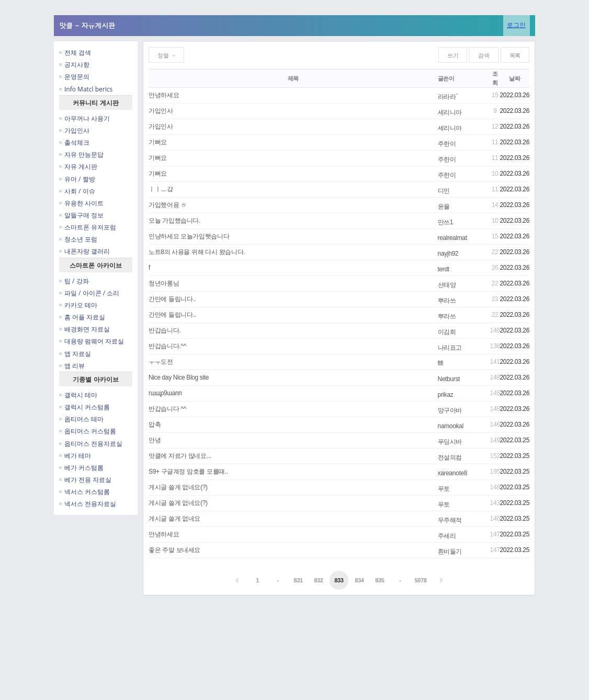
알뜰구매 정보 (81, 215)
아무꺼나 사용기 (84, 118)
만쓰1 (446, 222)
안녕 (155, 440)
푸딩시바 (450, 442)
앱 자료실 (75, 354)
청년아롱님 (164, 283)
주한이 (447, 144)
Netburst (449, 379)
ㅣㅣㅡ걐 (161, 189)
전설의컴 (450, 457)
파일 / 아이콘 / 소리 (89, 293)
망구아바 (450, 410)
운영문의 (74, 77)
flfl (441, 363)
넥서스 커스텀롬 (84, 492)
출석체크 (74, 142)
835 (380, 580)
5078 (420, 580)
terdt (444, 269)
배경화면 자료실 (84, 329)
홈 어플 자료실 (82, 317)
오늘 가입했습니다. (174, 221)
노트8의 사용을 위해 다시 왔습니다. (197, 252)
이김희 (447, 332)
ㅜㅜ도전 (161, 362)
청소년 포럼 (78, 239)
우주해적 (450, 520)
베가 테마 (75, 456)
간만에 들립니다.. (172, 299)
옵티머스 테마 (81, 419)
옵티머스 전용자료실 (91, 444)
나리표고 (450, 348)
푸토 (444, 489)
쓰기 (453, 55)
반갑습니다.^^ (167, 346)
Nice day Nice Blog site (179, 377)
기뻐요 (158, 142)
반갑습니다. (165, 330)
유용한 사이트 (81, 203)
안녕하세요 (164, 95)
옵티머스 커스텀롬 (88, 431)
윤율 (444, 206)
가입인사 (74, 130)
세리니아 (450, 112)
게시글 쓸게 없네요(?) (178, 487)
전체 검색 (75, 53)
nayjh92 (448, 254)
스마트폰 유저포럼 (88, 227)
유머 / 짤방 (77, 179)
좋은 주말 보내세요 (174, 550)
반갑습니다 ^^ (167, 409)
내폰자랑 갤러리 (84, 251)
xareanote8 (452, 473)
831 (298, 580)
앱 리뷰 (72, 366)
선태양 (447, 285)
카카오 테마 (78, 305)
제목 (293, 78)
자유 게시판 (78, 167)
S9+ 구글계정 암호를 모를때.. (188, 472)
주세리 (447, 536)
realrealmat (452, 238)
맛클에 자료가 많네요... (180, 456)
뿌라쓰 (447, 301)
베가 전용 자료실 (85, 480)
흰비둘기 (450, 552)
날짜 (514, 78)
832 (318, 580)
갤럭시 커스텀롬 (84, 407)
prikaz (446, 395)
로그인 (516, 25)
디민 (444, 191)
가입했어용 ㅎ (168, 205)
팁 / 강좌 (74, 281)
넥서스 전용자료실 (88, 504)
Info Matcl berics (86, 89)
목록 (515, 55)
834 (359, 580)
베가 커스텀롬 (81, 468)
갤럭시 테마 (78, 395)
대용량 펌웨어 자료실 (92, 341)
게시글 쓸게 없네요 (174, 519)
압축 (155, 424)
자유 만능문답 (81, 154)
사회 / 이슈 (77, 191)
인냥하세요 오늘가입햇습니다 (189, 236)
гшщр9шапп (165, 393)
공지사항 (74, 65)
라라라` (448, 97)
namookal (451, 426)
